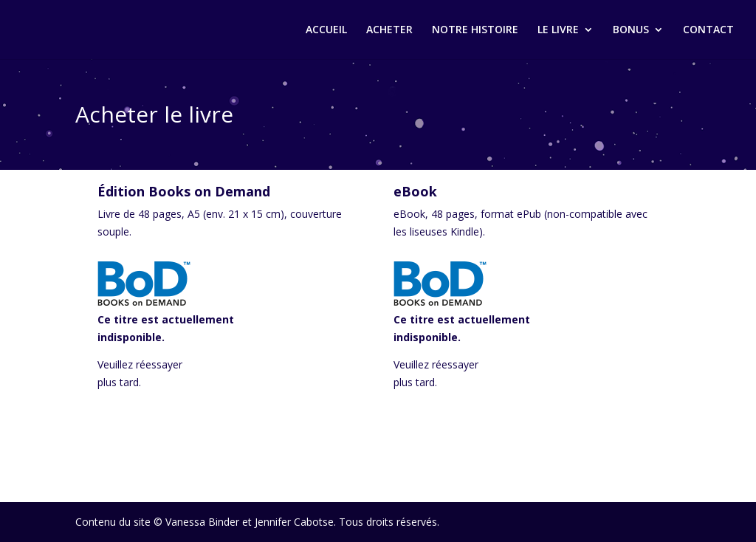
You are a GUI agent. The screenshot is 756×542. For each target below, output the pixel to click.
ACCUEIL (326, 30)
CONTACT (708, 30)
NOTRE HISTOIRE (475, 30)
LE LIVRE (558, 30)
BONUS (631, 30)
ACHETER (389, 30)
